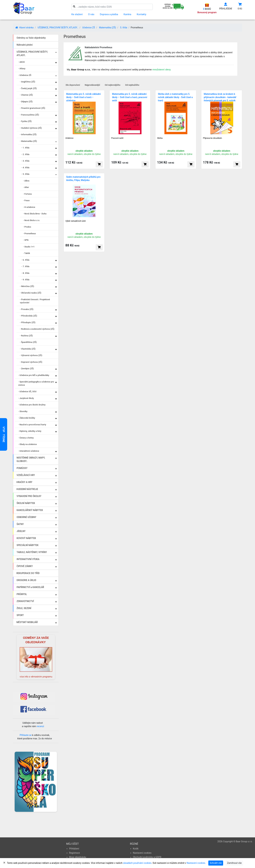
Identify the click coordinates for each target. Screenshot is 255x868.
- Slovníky (23, 411)
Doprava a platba (109, 14)
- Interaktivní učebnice (29, 451)
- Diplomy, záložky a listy (30, 431)
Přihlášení (74, 849)
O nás (91, 14)
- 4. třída (25, 168)
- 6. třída (25, 260)
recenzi (40, 726)
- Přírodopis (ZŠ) (28, 322)
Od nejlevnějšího (113, 85)
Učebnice (69, 138)
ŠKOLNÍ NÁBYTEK (26, 503)
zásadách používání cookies (137, 863)
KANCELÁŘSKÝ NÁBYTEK (30, 510)
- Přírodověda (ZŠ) (28, 316)
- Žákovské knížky (27, 418)
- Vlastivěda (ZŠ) (28, 349)
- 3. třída (25, 161)
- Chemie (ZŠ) (26, 95)
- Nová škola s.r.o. (32, 220)
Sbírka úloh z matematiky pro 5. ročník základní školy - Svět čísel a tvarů (175, 97)
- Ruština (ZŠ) (26, 336)
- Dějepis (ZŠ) (26, 102)
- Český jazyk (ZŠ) (28, 88)
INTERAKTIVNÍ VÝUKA (28, 559)
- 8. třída (25, 273)
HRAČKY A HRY (24, 482)
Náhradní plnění (25, 45)
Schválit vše (216, 863)
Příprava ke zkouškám (212, 138)
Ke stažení (77, 14)
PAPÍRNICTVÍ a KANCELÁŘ (30, 587)
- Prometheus (29, 233)
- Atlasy (22, 68)
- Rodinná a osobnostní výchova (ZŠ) (37, 329)
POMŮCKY (22, 468)
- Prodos (27, 227)
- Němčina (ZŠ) (27, 286)
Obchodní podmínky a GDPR (147, 857)
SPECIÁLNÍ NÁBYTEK (28, 545)
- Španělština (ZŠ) (28, 342)
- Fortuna (27, 194)
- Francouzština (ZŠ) (29, 115)
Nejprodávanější (92, 85)
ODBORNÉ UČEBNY (26, 517)
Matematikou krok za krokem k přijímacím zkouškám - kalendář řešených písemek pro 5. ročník (220, 97)
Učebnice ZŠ (89, 28)
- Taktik (27, 253)
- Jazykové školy (26, 398)
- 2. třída (25, 154)
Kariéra (127, 14)
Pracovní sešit (117, 138)
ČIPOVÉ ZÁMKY (25, 566)
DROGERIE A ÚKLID (26, 580)
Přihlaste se (26, 735)
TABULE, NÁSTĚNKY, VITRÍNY (32, 552)
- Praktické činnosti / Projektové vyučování (35, 301)
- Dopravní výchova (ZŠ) (31, 362)
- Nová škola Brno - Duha (35, 214)
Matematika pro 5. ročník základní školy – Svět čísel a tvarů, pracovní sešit (130, 97)
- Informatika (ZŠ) (28, 134)
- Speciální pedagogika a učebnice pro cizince (36, 383)
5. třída (124, 28)
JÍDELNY (21, 531)
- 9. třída (25, 280)
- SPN (26, 240)
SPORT (20, 615)
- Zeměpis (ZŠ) (27, 369)
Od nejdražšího (132, 85)
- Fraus (26, 200)
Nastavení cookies (142, 853)
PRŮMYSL (22, 594)
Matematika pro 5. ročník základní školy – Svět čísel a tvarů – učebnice (83, 97)
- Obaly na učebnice (27, 444)
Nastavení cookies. (196, 863)
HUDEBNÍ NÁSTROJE (27, 489)
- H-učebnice (29, 207)
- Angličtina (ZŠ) (27, 82)
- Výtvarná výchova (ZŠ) (31, 355)
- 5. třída (25, 174)
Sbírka (160, 138)
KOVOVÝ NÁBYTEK (26, 538)
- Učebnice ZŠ (25, 75)
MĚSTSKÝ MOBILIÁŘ (27, 622)
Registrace (74, 853)
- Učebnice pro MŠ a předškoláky (34, 375)
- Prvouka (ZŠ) (27, 309)
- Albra (26, 181)
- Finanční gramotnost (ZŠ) (33, 108)
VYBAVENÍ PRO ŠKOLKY (29, 496)
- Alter (26, 187)
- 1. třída (25, 148)
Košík (136, 849)
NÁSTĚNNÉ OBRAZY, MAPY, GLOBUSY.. (31, 459)
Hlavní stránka (24, 28)
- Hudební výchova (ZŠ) (31, 128)
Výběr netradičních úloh (76, 221)
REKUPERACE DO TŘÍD (28, 573)
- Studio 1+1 (29, 247)
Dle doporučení (73, 85)
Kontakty (142, 14)
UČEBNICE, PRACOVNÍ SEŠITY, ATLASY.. (58, 28)
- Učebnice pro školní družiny (32, 405)
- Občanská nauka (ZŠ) (31, 293)
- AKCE (21, 62)
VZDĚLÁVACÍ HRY (26, 475)
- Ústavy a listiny (26, 438)
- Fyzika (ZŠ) (26, 121)
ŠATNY (20, 524)
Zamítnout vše (234, 863)
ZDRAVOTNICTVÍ (25, 601)
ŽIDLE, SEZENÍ (24, 608)
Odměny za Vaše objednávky (31, 38)
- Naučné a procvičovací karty (32, 425)
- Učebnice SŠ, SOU (27, 391)
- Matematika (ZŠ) (28, 141)
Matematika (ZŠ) (107, 28)
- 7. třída (25, 266)
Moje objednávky (78, 857)
